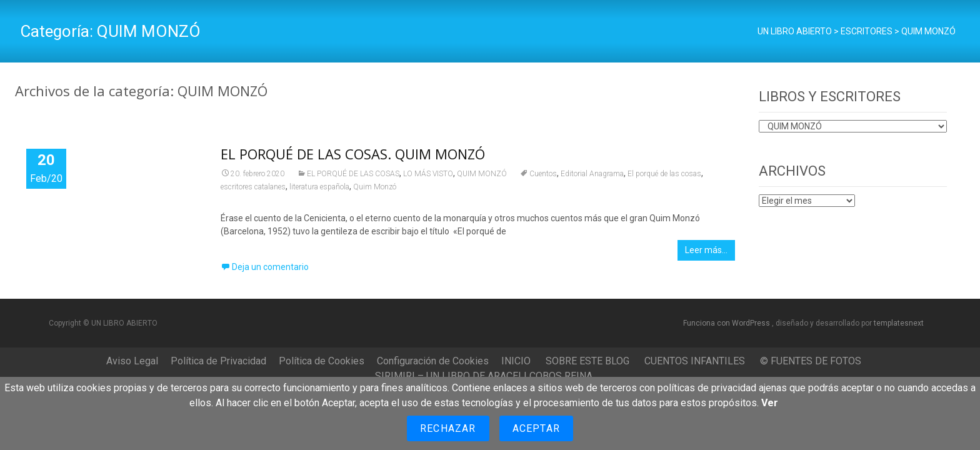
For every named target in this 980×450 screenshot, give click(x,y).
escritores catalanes (253, 187)
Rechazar (448, 428)
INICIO (516, 361)
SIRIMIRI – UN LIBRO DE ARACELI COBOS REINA (484, 376)
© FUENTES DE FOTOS (811, 361)
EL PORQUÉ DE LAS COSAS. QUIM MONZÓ (353, 154)
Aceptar (536, 428)
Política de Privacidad (218, 361)
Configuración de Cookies (433, 361)
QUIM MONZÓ (482, 174)
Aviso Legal (132, 361)
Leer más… (706, 250)
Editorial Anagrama (592, 174)
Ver (770, 403)
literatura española (319, 187)
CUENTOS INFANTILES (695, 361)
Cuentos (543, 174)
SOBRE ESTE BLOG (587, 361)
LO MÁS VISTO (428, 174)
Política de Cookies (322, 361)
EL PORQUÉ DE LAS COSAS (353, 174)
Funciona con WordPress (727, 323)
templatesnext (899, 323)
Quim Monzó (375, 187)
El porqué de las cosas (664, 174)
